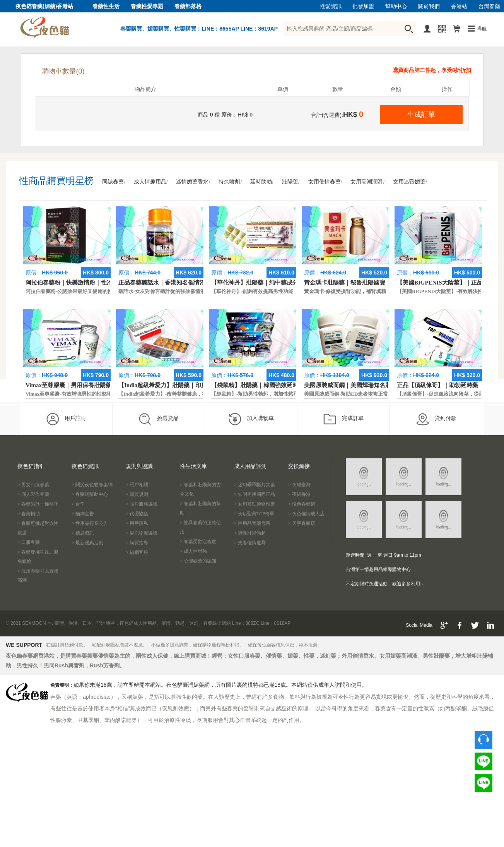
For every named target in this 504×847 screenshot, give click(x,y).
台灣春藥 (489, 6)
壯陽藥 (290, 182)
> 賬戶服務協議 (142, 504)
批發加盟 (363, 6)
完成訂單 (343, 419)
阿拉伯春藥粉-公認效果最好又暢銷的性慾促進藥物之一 (87, 291)
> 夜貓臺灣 (299, 485)
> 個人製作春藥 (33, 494)
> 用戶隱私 (137, 523)
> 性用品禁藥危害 (252, 523)
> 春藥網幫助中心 (90, 494)
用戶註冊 (66, 419)
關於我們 (429, 6)
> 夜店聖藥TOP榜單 (254, 514)
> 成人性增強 (193, 551)
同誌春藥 (113, 182)
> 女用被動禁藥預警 (255, 504)
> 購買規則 (137, 494)
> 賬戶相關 (137, 485)
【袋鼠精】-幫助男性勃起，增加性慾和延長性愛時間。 (272, 394)
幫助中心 (396, 6)
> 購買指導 (137, 543)
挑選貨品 (158, 419)
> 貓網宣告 (83, 514)
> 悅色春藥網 (302, 504)
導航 (482, 29)
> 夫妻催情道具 (250, 543)
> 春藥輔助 (29, 514)
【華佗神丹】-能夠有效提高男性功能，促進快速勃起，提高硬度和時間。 (292, 291)
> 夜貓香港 (299, 494)
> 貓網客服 (137, 552)
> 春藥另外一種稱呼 (38, 504)
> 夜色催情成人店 (306, 514)
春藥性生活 (106, 6)
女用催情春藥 (325, 182)
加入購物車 (251, 419)
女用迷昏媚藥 (409, 182)
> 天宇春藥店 (302, 523)
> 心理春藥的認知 (198, 561)
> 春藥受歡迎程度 (198, 542)
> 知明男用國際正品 (255, 494)
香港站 (459, 6)
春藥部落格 (188, 6)
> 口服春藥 (29, 542)
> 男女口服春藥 (33, 485)
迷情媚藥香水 (192, 182)
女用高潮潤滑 (367, 182)
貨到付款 (436, 419)
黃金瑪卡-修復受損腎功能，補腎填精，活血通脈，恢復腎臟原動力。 (380, 291)
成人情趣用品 (150, 182)
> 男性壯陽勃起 (250, 533)
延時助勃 (261, 182)
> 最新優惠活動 (87, 543)
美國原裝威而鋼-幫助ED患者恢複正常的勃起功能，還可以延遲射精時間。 (386, 394)
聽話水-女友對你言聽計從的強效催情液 (162, 291)
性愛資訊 (331, 6)
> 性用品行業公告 (90, 523)
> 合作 (78, 504)
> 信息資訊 (83, 533)
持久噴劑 (229, 182)
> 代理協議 (137, 514)
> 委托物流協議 (142, 533)
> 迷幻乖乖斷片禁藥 (255, 485)
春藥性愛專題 (147, 6)
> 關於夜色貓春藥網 (92, 485)
